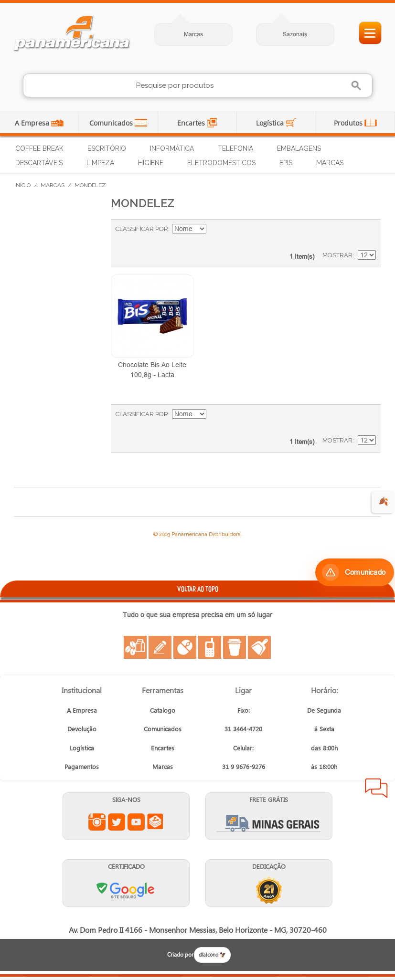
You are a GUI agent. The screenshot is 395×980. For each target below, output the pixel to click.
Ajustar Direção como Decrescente (215, 229)
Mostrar (337, 255)
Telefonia (235, 148)
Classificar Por (142, 229)
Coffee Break (39, 148)
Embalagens (299, 148)
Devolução (82, 729)
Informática (172, 148)
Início (22, 185)
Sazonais (295, 34)
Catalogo (163, 710)
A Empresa (33, 123)
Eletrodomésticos (221, 163)
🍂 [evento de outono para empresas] (383, 501)
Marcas (193, 34)
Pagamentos (82, 766)
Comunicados (112, 123)
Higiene (151, 163)
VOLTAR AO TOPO (198, 589)
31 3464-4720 (243, 729)
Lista (364, 234)
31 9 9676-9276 (244, 766)
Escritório (107, 148)
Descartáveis (39, 163)
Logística (271, 123)
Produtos (349, 123)
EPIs (286, 163)
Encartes (192, 123)
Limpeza (100, 163)
